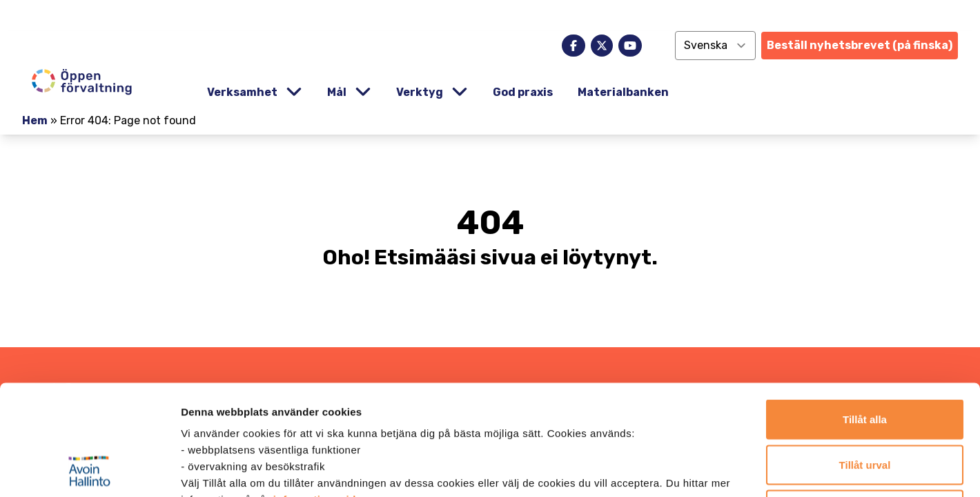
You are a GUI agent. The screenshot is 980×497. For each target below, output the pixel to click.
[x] (602, 46)
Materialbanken (623, 92)
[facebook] (574, 46)
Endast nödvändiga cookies (865, 406)
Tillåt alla (865, 316)
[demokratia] (490, 16)
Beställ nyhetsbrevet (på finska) (860, 45)
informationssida (318, 396)
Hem (35, 120)
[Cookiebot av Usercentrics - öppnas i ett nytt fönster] (89, 470)
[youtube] (630, 46)
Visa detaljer (750, 470)
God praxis (523, 92)
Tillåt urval (865, 361)
